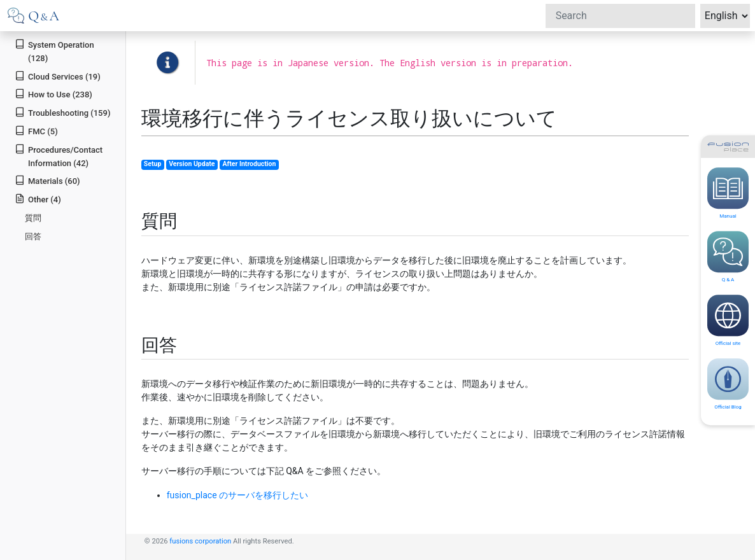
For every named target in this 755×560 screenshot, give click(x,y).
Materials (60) (47, 180)
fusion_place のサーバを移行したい (237, 495)
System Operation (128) (54, 51)
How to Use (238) (53, 94)
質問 (33, 218)
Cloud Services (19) (58, 76)
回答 (33, 236)
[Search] (620, 16)
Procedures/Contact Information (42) (59, 156)
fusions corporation (200, 541)
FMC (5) (36, 131)
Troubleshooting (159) (62, 112)
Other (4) (38, 199)
